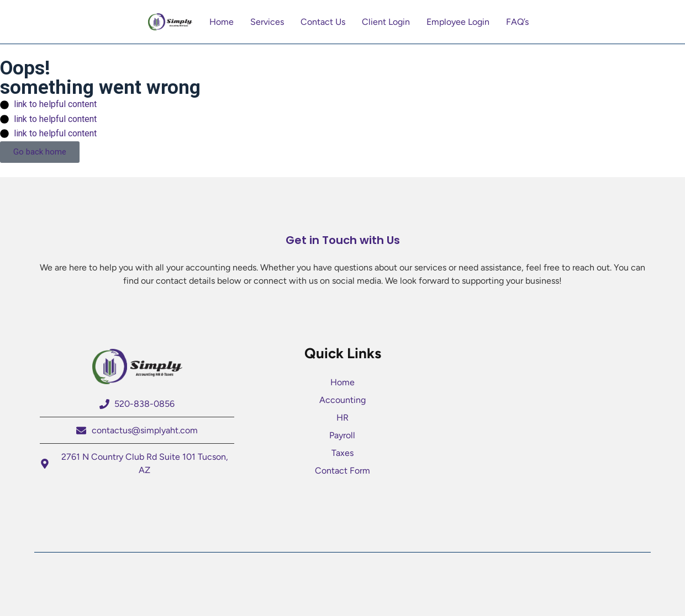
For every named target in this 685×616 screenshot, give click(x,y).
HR (342, 418)
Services (267, 22)
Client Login (386, 22)
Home (222, 22)
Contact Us (323, 22)
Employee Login (458, 22)
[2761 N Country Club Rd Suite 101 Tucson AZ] (548, 413)
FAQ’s (517, 22)
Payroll (342, 435)
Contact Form (342, 471)
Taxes (342, 453)
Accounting (342, 400)
